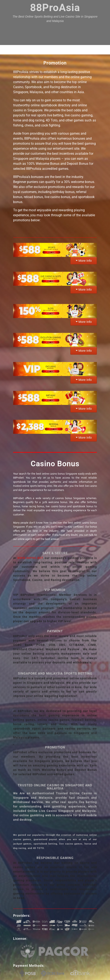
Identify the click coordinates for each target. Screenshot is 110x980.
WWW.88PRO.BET (30, 558)
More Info (85, 261)
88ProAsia (55, 8)
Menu (55, 50)
